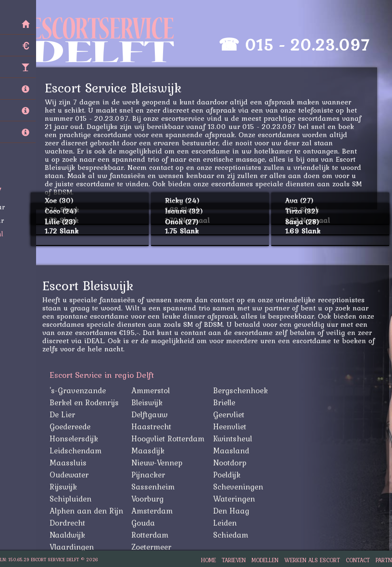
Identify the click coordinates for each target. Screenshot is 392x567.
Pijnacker (151, 475)
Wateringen (237, 499)
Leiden (228, 523)
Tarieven (234, 560)
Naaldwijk (70, 535)
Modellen (265, 560)
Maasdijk (151, 451)
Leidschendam (78, 451)
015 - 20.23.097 (310, 45)
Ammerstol (153, 390)
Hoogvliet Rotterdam (171, 438)
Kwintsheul (235, 438)
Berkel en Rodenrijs (87, 402)
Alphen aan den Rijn (89, 511)
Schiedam (234, 535)
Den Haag (234, 511)
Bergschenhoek (243, 390)
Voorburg (150, 499)
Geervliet (232, 414)
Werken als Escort (312, 560)
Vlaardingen (75, 547)
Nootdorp (233, 463)
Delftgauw (152, 414)
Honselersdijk (77, 438)
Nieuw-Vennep (160, 463)
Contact (358, 560)
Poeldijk (230, 475)
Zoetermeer (154, 547)
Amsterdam (155, 511)
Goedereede (73, 426)
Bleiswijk (150, 402)
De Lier (65, 414)
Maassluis (71, 463)
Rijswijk (66, 487)
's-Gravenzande (81, 390)
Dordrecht (70, 523)
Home (209, 560)
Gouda (146, 523)
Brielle (227, 402)
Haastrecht (154, 426)
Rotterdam (153, 535)
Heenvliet (233, 426)
